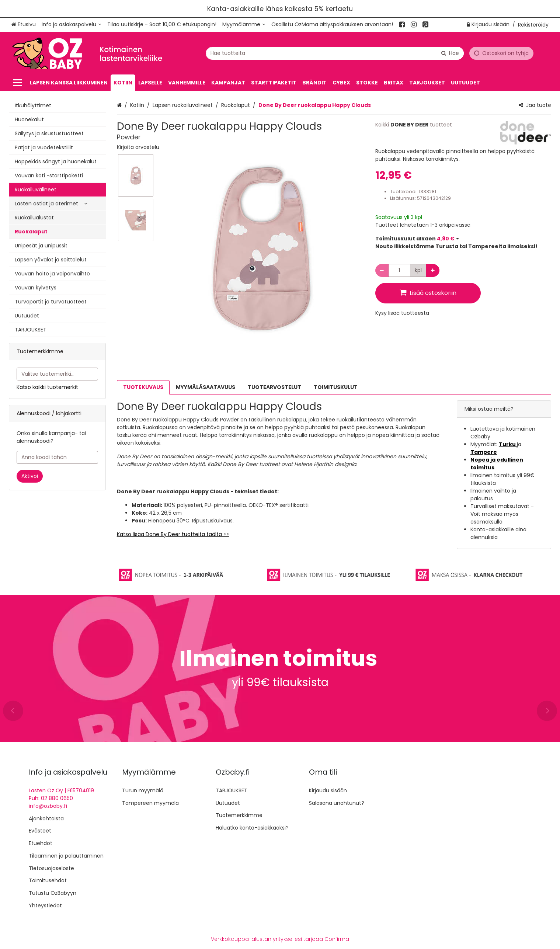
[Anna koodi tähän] (57, 457)
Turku (508, 444)
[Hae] (450, 53)
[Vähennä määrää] (382, 270)
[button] (138, 147)
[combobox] (335, 53)
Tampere (484, 452)
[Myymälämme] (244, 25)
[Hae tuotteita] (335, 53)
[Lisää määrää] (433, 270)
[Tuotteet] (18, 83)
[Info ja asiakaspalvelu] (72, 25)
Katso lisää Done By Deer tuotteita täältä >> (173, 534)
